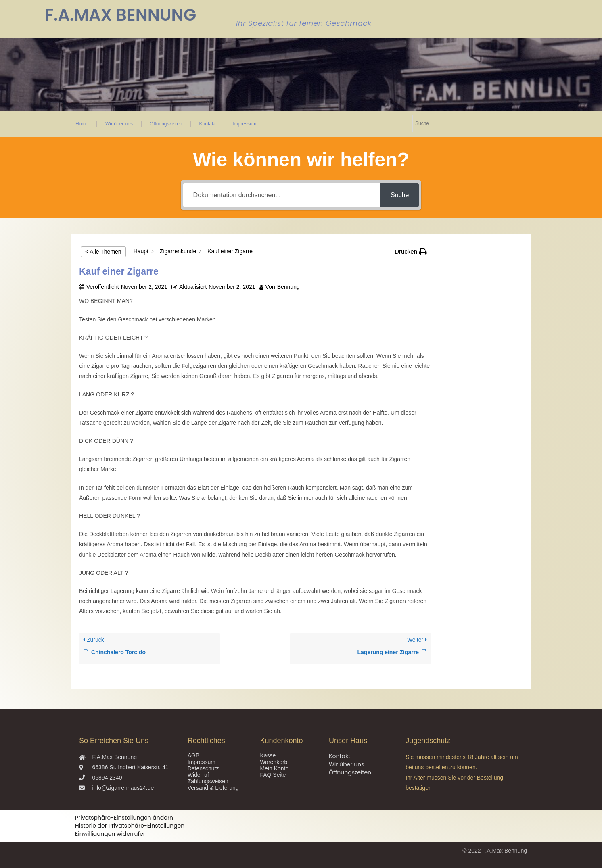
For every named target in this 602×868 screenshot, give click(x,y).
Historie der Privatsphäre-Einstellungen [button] (130, 826)
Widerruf (198, 775)
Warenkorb (274, 762)
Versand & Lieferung (213, 788)
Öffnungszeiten (166, 124)
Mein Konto (274, 768)
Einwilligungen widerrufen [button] (111, 834)
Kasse (268, 755)
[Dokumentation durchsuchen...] (282, 195)
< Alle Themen (103, 252)
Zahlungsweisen (208, 781)
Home (82, 124)
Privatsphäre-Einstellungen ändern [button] (124, 818)
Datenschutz (203, 768)
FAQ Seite (273, 775)
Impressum (244, 124)
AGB (194, 755)
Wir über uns (119, 124)
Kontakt (208, 124)
